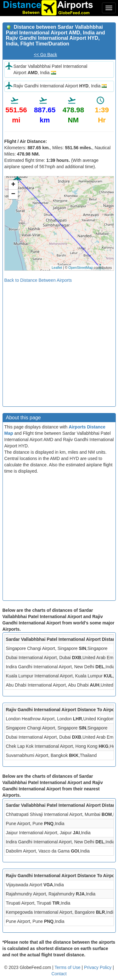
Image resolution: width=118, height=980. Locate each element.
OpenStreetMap (81, 268)
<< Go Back (45, 55)
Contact (59, 974)
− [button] (13, 194)
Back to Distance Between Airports (38, 280)
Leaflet (57, 268)
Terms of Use (68, 967)
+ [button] (13, 185)
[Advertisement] (59, 342)
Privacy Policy (98, 967)
